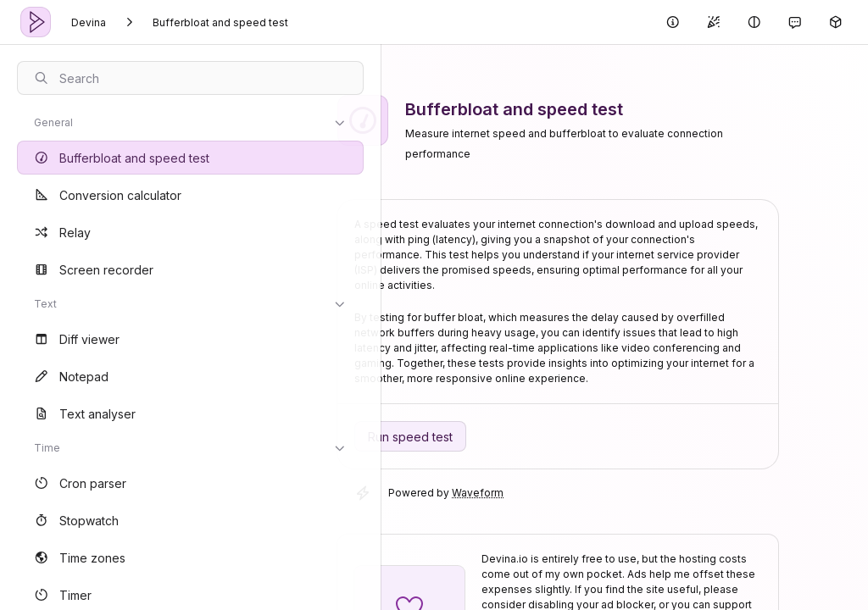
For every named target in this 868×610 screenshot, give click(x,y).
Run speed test (422, 437)
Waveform (490, 493)
